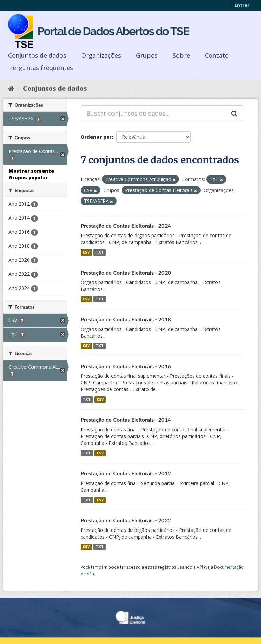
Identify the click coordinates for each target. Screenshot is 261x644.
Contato (217, 55)
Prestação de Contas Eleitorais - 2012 (126, 473)
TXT (100, 252)
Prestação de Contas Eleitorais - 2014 (126, 420)
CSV (86, 252)
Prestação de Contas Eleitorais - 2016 (126, 366)
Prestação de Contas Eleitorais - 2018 (126, 319)
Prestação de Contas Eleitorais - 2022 (126, 520)
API (200, 567)
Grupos (147, 55)
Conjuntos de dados (37, 55)
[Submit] (235, 113)
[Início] (11, 88)
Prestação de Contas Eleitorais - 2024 (126, 225)
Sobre (181, 55)
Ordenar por (96, 137)
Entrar (242, 5)
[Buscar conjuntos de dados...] (153, 113)
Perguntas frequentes (41, 68)
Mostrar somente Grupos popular (31, 174)
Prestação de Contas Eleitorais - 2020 (126, 272)
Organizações (101, 55)
